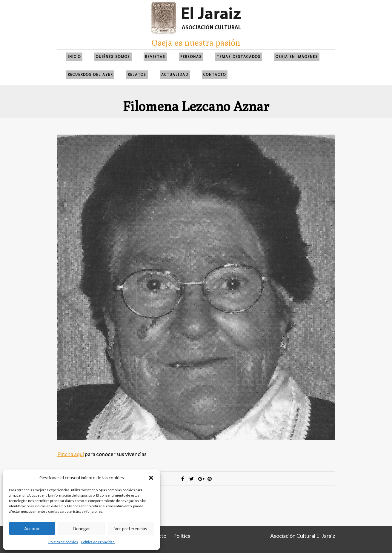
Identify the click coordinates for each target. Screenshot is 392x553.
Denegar (81, 529)
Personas (191, 57)
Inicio (74, 57)
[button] (151, 478)
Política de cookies (63, 542)
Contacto (215, 75)
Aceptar (32, 529)
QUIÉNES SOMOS (113, 57)
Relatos (137, 75)
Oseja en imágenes (297, 57)
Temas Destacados (239, 57)
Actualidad (175, 75)
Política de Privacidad (98, 542)
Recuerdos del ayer (90, 75)
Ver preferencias (131, 529)
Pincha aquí (71, 454)
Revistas (155, 57)
